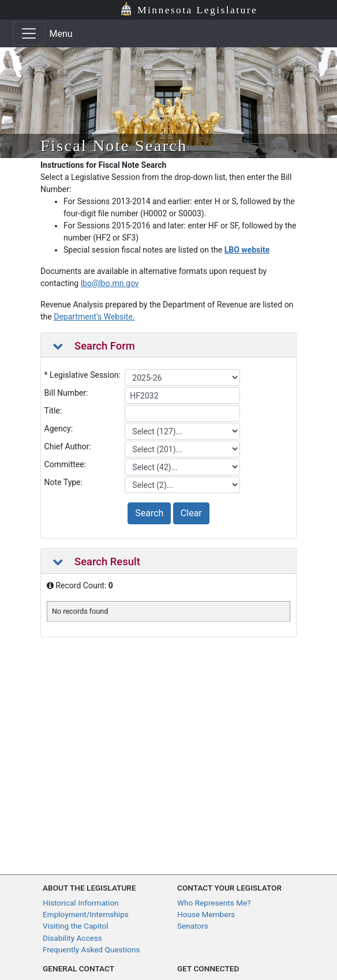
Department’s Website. (94, 317)
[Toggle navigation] (29, 33)
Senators (193, 926)
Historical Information (81, 903)
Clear (191, 513)
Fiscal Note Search (114, 146)
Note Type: (63, 482)
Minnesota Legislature (197, 10)
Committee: (65, 464)
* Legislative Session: (83, 375)
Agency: (59, 429)
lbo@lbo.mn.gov (110, 283)
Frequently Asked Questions (91, 949)
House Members (206, 914)
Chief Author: (68, 446)
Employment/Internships (86, 914)
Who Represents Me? (214, 903)
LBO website (247, 250)
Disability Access (72, 938)
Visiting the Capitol (76, 926)
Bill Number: (66, 393)
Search (149, 513)
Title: (53, 411)
